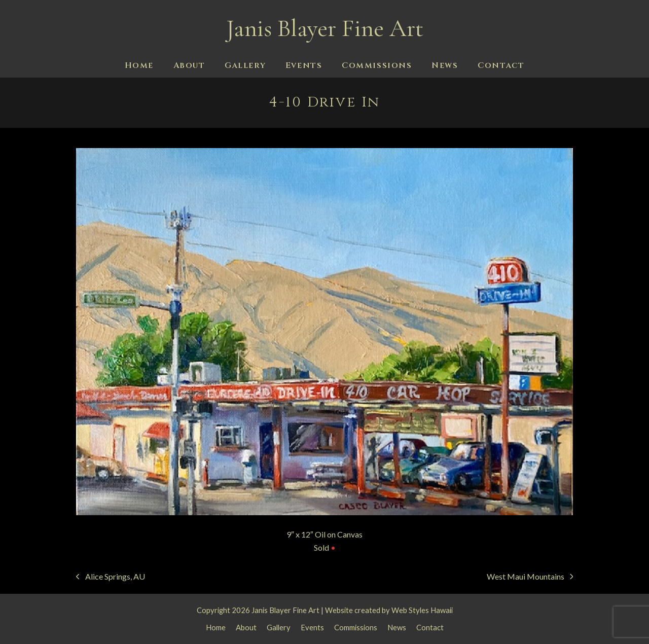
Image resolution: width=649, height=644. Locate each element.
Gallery (279, 627)
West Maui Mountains (530, 577)
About (246, 627)
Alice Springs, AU (111, 577)
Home (216, 627)
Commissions (356, 627)
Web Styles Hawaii (422, 610)
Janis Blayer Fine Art (325, 28)
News (397, 627)
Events (312, 627)
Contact (430, 627)
